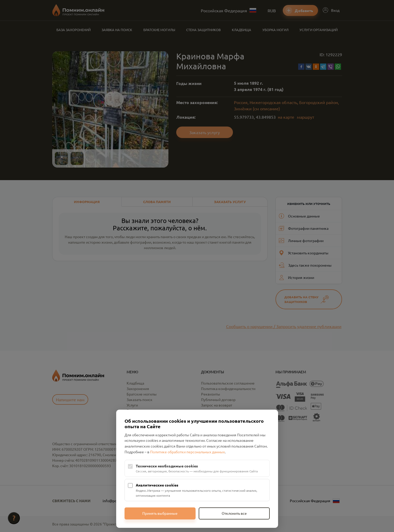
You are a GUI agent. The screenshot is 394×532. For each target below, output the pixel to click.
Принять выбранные (160, 513)
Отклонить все (234, 513)
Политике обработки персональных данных (187, 452)
